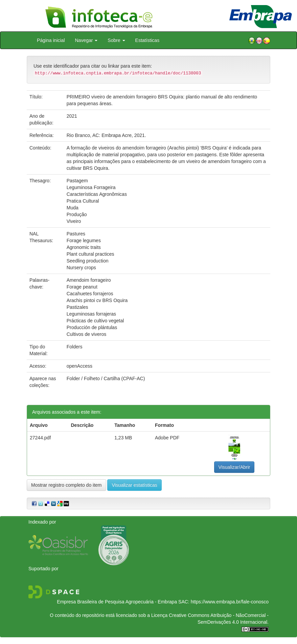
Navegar (86, 40)
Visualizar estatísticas (134, 485)
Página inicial (51, 40)
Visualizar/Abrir (234, 467)
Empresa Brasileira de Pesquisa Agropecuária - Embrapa (117, 602)
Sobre (116, 40)
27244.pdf (40, 438)
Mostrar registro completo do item (66, 485)
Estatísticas (147, 40)
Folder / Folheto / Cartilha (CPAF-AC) (106, 378)
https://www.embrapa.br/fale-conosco (230, 602)
